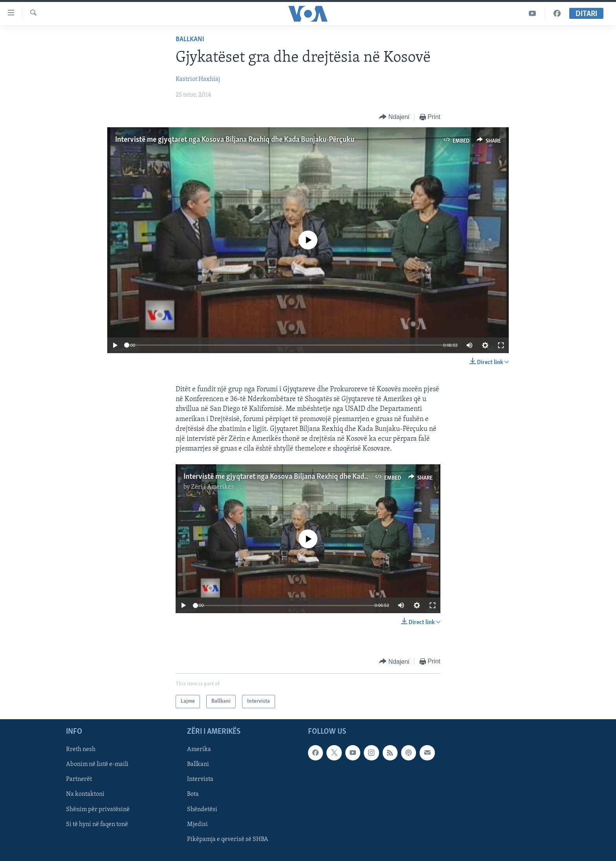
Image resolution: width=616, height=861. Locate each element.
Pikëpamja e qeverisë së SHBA (228, 839)
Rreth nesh (81, 750)
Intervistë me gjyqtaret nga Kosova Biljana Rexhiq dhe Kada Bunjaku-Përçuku (235, 140)
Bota (193, 795)
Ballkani (190, 39)
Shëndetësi (202, 810)
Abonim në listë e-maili (97, 765)
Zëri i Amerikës (212, 487)
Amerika (199, 750)
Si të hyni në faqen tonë (97, 824)
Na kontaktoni (85, 795)
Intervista (200, 780)
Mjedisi (197, 824)
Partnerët (79, 780)
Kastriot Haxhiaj (198, 79)
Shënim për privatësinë (98, 810)
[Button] (394, 117)
